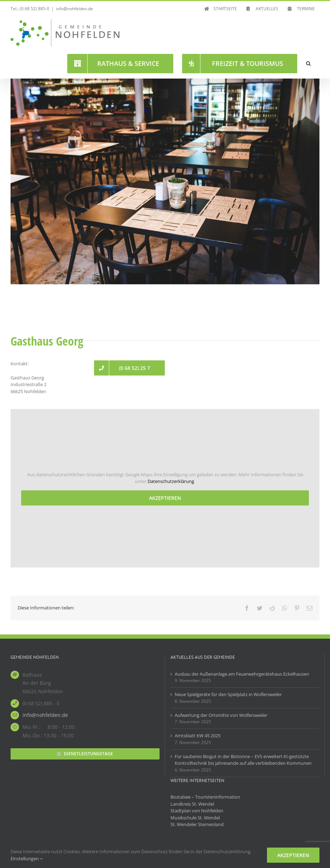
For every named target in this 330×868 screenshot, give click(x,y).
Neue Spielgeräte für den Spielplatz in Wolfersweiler (228, 694)
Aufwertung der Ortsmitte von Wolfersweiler (221, 715)
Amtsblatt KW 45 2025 (198, 736)
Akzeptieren (165, 498)
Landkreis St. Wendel (192, 804)
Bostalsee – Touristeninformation (205, 797)
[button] (308, 63)
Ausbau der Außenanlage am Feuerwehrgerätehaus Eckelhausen (242, 674)
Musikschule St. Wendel (195, 818)
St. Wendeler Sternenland (197, 824)
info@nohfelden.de (74, 9)
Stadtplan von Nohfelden (197, 811)
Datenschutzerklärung (171, 481)
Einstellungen (27, 858)
